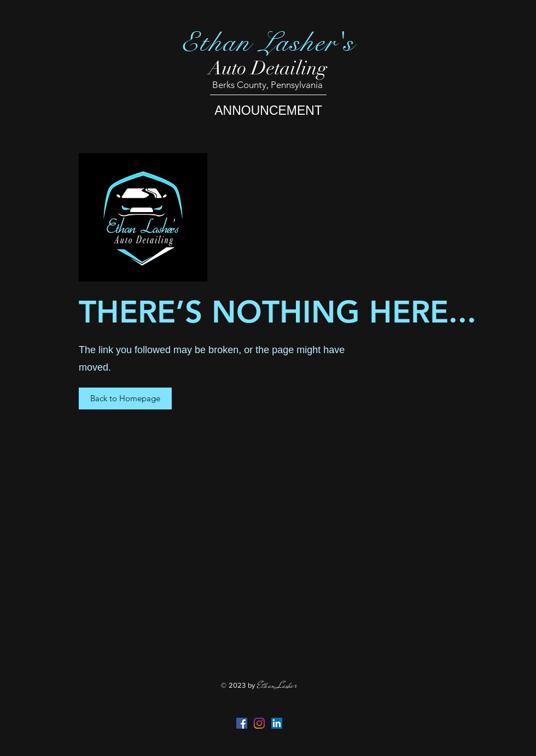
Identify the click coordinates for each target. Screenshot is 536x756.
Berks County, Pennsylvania (267, 85)
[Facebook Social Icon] (242, 723)
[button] (125, 398)
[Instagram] (259, 723)
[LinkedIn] (277, 723)
